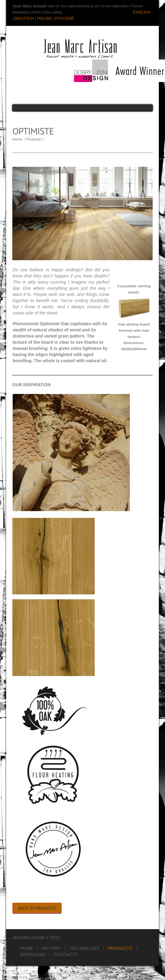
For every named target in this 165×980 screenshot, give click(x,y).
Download (33, 954)
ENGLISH (142, 12)
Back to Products (37, 908)
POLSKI (44, 18)
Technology (85, 948)
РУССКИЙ (64, 18)
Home (17, 139)
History (51, 948)
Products (33, 139)
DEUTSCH (24, 18)
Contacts (66, 954)
